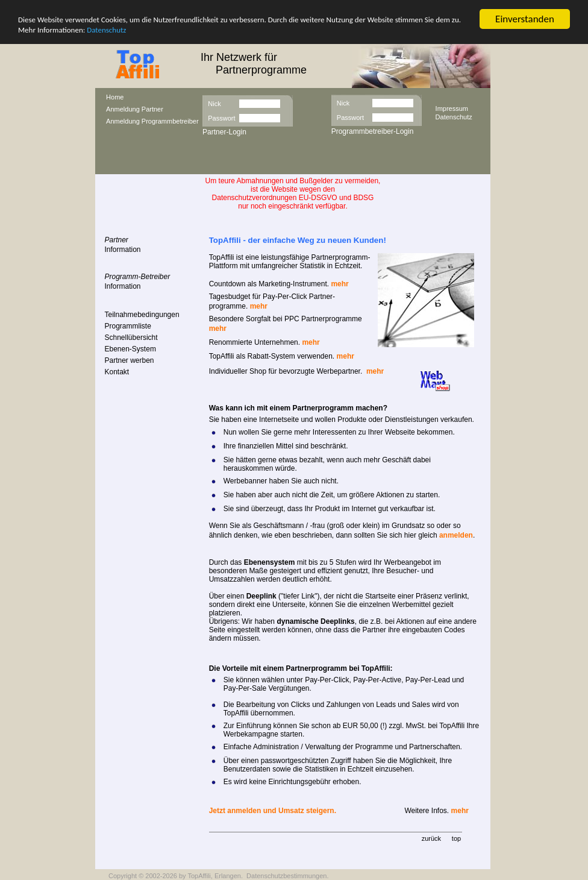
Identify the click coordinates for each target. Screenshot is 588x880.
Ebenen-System (130, 349)
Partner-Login (224, 132)
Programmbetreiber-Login (373, 131)
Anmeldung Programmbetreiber (152, 121)
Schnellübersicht (131, 338)
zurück (431, 838)
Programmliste (128, 326)
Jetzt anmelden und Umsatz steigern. (273, 811)
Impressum (452, 108)
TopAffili (199, 876)
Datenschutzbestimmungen (286, 876)
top (456, 838)
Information (123, 250)
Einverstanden (525, 19)
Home (115, 97)
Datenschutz (106, 29)
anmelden (456, 535)
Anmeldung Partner (135, 109)
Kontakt (117, 372)
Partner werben (130, 360)
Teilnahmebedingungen (142, 315)
